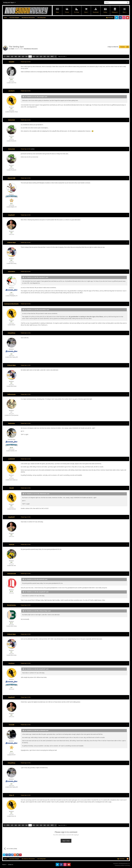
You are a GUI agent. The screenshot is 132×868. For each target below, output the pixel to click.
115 (41, 56)
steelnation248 (11, 574)
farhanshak (12, 120)
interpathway (12, 333)
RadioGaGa (12, 423)
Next (52, 56)
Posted (25, 62)
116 (45, 56)
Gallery (105, 12)
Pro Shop (76, 12)
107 (12, 56)
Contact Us (10, 865)
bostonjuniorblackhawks (12, 304)
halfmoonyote (12, 394)
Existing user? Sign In (9, 2)
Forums (67, 12)
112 (30, 56)
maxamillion (12, 272)
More (124, 12)
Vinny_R (12, 795)
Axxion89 (12, 725)
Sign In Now (66, 841)
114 (37, 56)
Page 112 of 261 (62, 56)
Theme (4, 865)
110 (23, 56)
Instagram (124, 18)
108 (16, 56)
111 (26, 56)
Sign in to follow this (113, 47)
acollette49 (12, 459)
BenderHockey (12, 605)
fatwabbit (11, 62)
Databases (115, 12)
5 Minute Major (12, 243)
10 (128, 47)
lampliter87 (12, 215)
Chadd (12, 49)
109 (19, 56)
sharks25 (12, 545)
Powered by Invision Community (122, 865)
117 (48, 56)
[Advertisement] (35, 32)
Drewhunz (12, 663)
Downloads (96, 12)
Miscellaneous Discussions (31, 49)
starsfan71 (12, 91)
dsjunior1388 (12, 178)
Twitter (117, 18)
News (57, 12)
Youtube (128, 18)
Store (86, 12)
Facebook (120, 18)
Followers (123, 47)
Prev (8, 56)
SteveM (11, 488)
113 (34, 56)
